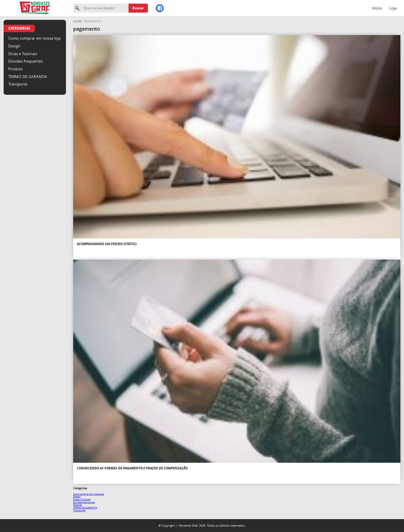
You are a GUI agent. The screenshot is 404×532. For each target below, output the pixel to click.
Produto (15, 69)
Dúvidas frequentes (26, 61)
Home (78, 21)
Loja (393, 8)
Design (14, 46)
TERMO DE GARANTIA (28, 76)
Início (377, 8)
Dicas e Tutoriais (23, 54)
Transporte (18, 84)
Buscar (138, 8)
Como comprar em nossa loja (34, 38)
